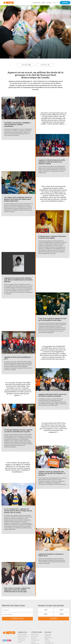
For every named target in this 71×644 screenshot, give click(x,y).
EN (58, 3)
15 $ (46, 610)
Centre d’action (22, 640)
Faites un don (21, 638)
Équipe (43, 3)
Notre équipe (34, 636)
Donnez (65, 3)
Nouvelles (49, 3)
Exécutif (33, 642)
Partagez (26, 65)
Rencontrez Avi (36, 3)
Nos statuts (48, 641)
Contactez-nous (35, 640)
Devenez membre (22, 634)
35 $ (61, 610)
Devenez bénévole (23, 636)
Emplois (20, 642)
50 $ (46, 614)
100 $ (61, 614)
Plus (55, 3)
